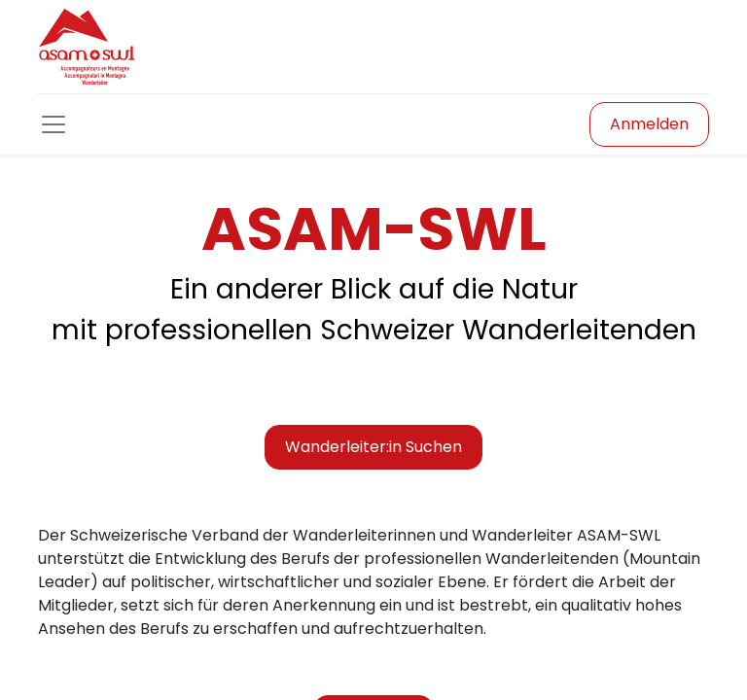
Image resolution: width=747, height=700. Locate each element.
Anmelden (649, 124)
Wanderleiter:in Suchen (373, 447)
